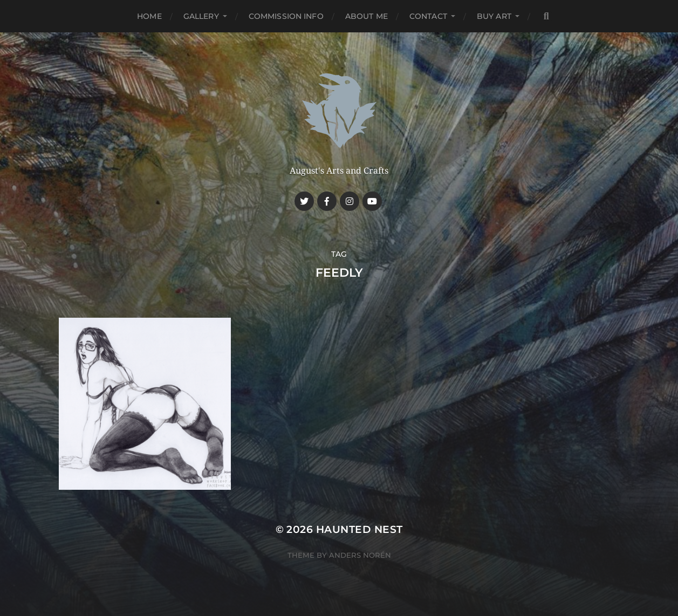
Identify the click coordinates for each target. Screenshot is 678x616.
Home (149, 16)
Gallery (201, 16)
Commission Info (286, 16)
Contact (428, 16)
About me (367, 16)
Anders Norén (360, 555)
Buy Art (494, 16)
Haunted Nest (359, 529)
